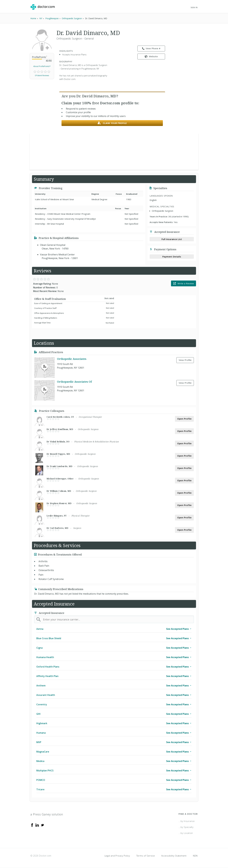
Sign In (194, 7)
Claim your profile (112, 123)
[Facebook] (32, 825)
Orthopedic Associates (72, 359)
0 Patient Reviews (42, 75)
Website (151, 56)
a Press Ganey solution (47, 814)
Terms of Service (146, 856)
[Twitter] (42, 825)
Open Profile (184, 419)
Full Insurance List (172, 239)
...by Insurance (187, 821)
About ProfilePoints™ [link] (42, 66)
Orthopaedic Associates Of (74, 382)
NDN (195, 856)
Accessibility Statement (174, 856)
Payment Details (172, 257)
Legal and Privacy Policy (117, 856)
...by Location (186, 833)
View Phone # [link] (151, 49)
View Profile (185, 360)
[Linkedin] (37, 825)
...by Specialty (186, 827)
